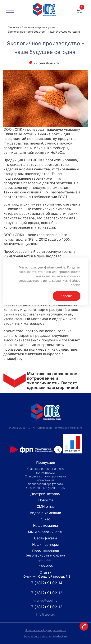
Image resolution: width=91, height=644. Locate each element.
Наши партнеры (45, 545)
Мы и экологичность (46, 532)
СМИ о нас (46, 507)
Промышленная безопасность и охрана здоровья (45, 555)
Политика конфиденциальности (45, 630)
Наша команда (45, 526)
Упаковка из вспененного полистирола (45, 471)
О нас (45, 519)
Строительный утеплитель (45, 488)
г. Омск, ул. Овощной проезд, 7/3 (45, 576)
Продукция (46, 463)
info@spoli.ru (45, 614)
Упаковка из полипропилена (45, 476)
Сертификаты (46, 538)
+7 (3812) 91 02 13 (46, 607)
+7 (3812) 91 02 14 (46, 583)
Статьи (46, 572)
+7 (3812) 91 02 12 (45, 593)
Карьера (46, 566)
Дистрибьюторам (45, 494)
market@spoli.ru (46, 600)
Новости (46, 500)
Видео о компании (45, 513)
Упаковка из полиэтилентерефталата (45, 482)
